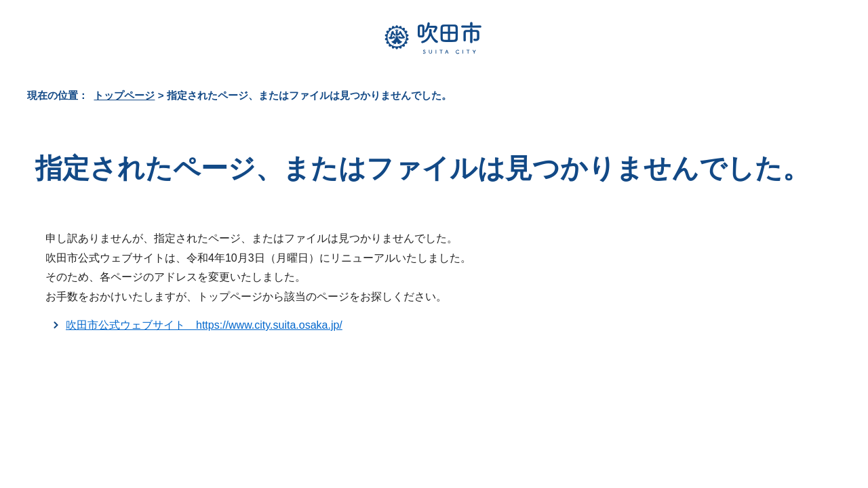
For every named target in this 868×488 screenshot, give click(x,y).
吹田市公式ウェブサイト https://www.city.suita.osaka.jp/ (204, 325)
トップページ (124, 95)
